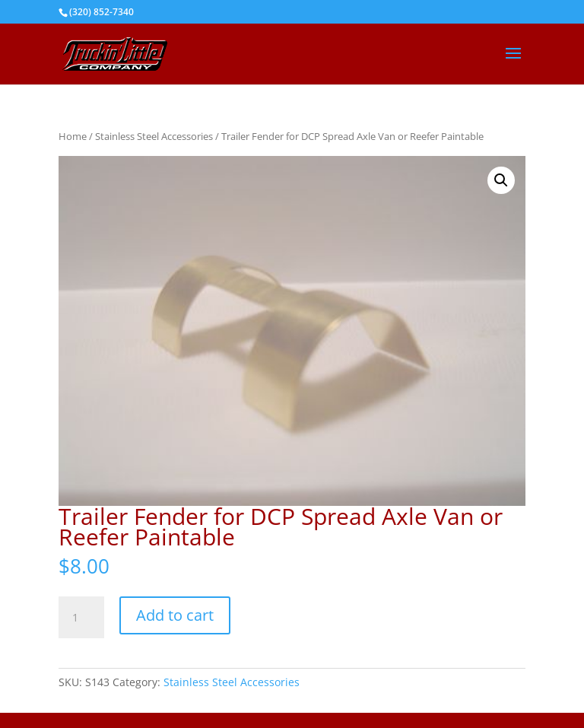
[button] (501, 180)
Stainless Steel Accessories (154, 136)
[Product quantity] (81, 618)
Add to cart (175, 615)
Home (73, 136)
